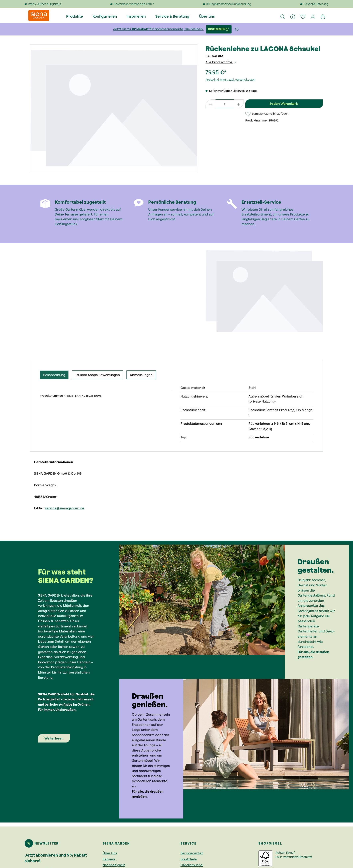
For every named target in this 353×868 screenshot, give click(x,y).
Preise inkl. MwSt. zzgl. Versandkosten (230, 80)
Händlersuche (192, 865)
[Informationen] (293, 16)
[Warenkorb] (323, 16)
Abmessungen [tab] (141, 375)
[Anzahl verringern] (211, 104)
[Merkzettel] (303, 16)
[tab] (54, 375)
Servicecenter (192, 853)
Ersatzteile (189, 859)
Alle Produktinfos (221, 62)
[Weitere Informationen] (237, 29)
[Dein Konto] (313, 16)
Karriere (109, 859)
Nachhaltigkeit (114, 865)
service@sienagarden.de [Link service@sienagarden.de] (65, 508)
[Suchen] (283, 16)
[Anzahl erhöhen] (239, 104)
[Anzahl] (225, 104)
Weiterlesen (54, 738)
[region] (114, 108)
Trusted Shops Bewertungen (98, 375)
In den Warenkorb (284, 104)
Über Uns (110, 853)
